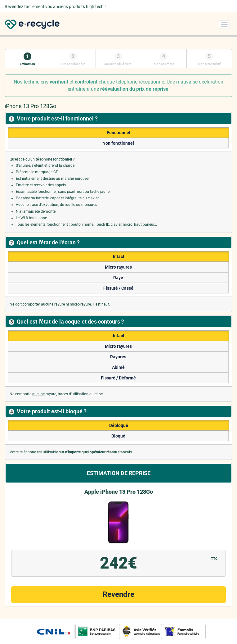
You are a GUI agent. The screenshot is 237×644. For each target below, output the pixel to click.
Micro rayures (118, 267)
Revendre (118, 594)
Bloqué (118, 436)
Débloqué (119, 425)
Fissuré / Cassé (118, 288)
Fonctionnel (118, 133)
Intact (119, 256)
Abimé (118, 367)
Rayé (118, 278)
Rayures (118, 357)
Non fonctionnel (118, 143)
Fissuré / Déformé (118, 378)
